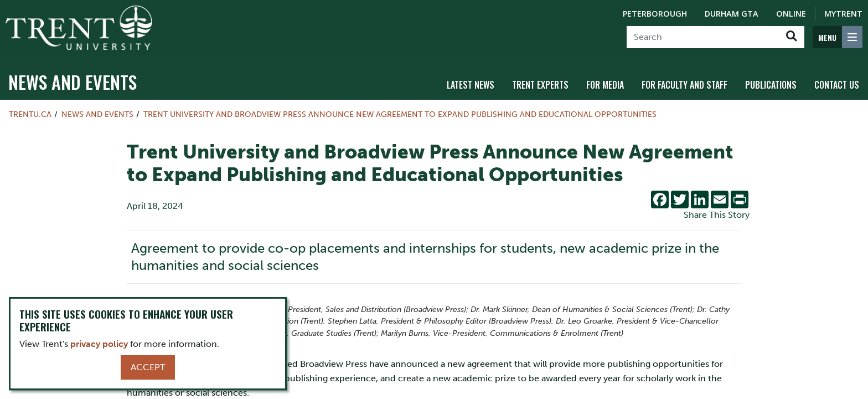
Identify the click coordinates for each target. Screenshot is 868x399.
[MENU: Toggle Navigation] (838, 37)
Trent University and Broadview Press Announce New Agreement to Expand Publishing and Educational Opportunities (400, 114)
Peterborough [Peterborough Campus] (655, 14)
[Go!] (791, 37)
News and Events (73, 82)
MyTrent (843, 14)
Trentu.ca (30, 114)
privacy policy (99, 344)
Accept (148, 367)
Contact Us (837, 85)
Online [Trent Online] (791, 14)
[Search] (703, 37)
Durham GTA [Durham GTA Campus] (732, 14)
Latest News (471, 85)
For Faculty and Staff (684, 85)
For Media (605, 85)
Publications (771, 85)
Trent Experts (540, 85)
